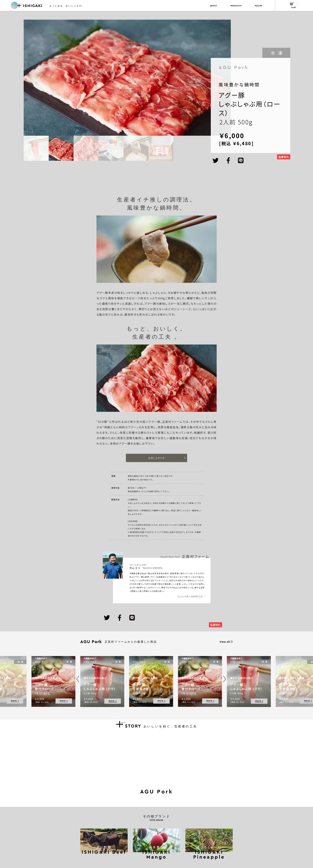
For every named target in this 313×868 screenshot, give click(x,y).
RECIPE (259, 6)
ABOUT (214, 6)
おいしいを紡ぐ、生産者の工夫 (190, 596)
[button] (33, 131)
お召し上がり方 (156, 458)
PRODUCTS (236, 6)
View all (225, 642)
